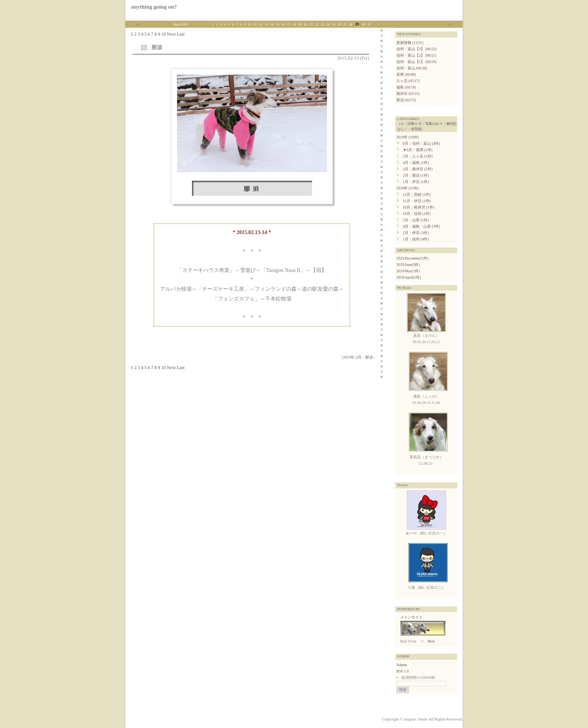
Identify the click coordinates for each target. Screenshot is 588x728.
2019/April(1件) (409, 277)
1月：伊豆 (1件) (416, 182)
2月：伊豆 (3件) (416, 233)
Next (171, 34)
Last (181, 34)
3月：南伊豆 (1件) (418, 169)
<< (138, 24)
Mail (431, 641)
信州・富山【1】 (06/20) (416, 62)
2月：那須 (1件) (416, 175)
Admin (402, 665)
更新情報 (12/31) (410, 43)
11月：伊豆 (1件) (417, 201)
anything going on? (154, 7)
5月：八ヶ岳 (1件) (418, 156)
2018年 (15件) (407, 188)
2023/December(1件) (412, 258)
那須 (157, 47)
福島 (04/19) (406, 87)
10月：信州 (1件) (417, 214)
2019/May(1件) (408, 271)
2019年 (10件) (407, 137)
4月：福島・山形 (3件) (421, 226)
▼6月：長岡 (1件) (418, 150)
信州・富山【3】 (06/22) (416, 49)
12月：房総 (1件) (417, 194)
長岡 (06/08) (406, 74)
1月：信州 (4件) (416, 239)
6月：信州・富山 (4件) (421, 143)
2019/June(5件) (408, 265)
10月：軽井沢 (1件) (418, 207)
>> (450, 24)
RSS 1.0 (403, 671)
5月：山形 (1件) (416, 220)
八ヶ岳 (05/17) (408, 81)
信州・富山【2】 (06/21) (416, 55)
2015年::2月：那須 (358, 357)
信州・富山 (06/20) (412, 68)
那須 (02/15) (406, 100)
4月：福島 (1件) (416, 163)
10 (163, 34)
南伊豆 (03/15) (408, 94)
